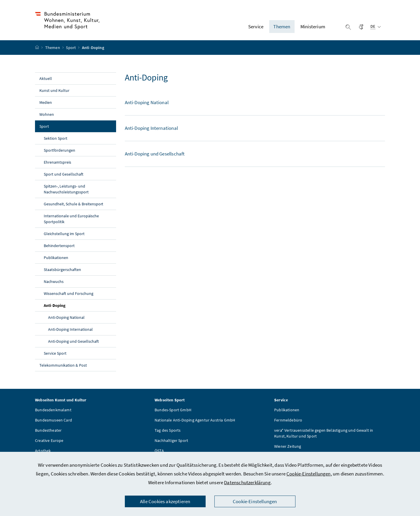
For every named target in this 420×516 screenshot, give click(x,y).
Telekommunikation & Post (63, 365)
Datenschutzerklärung (247, 482)
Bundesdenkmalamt (53, 410)
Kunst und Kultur (54, 90)
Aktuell (46, 78)
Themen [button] (282, 27)
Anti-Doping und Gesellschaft (73, 341)
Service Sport (55, 353)
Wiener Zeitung (288, 446)
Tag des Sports (168, 430)
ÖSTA (159, 451)
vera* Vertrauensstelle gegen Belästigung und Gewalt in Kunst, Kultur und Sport (324, 433)
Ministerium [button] (313, 27)
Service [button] (256, 27)
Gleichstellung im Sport (64, 234)
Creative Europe (49, 440)
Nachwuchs (54, 281)
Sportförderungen (60, 150)
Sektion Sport (56, 138)
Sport (71, 48)
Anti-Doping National (66, 317)
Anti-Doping (68, 305)
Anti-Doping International (70, 329)
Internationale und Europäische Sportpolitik (71, 219)
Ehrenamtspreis (57, 162)
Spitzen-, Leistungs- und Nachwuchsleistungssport (66, 189)
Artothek (43, 451)
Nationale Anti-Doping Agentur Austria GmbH (195, 420)
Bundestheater (48, 430)
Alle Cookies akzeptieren (165, 501)
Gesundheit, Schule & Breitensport (73, 204)
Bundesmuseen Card (54, 420)
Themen (53, 48)
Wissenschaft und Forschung (69, 293)
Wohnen (47, 114)
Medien (46, 102)
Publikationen (56, 258)
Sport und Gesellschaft (64, 174)
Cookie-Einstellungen (309, 474)
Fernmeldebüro (288, 420)
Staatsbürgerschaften (62, 270)
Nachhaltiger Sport (171, 440)
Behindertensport (59, 246)
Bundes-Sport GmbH (173, 410)
